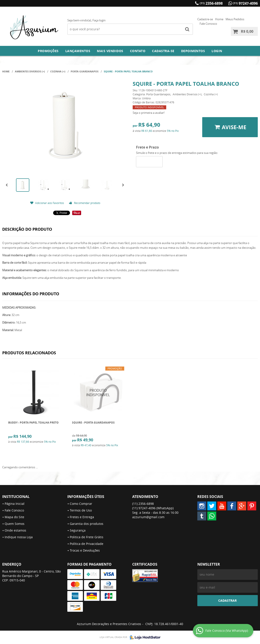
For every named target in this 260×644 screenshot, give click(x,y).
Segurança (78, 530)
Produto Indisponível (98, 393)
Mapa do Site (14, 517)
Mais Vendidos (110, 51)
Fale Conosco (208, 24)
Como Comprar (81, 504)
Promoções (48, 51)
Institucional (16, 497)
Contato (138, 51)
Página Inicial (15, 504)
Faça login (99, 20)
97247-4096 (245, 3)
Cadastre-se (205, 19)
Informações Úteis (86, 497)
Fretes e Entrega (82, 517)
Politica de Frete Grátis (87, 537)
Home (219, 19)
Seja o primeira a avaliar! (149, 113)
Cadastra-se (163, 51)
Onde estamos (15, 530)
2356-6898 (211, 3)
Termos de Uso (81, 510)
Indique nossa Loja (19, 537)
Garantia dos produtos (87, 524)
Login (217, 51)
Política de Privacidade (87, 544)
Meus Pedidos (235, 19)
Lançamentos (78, 51)
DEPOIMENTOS (193, 51)
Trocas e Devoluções (85, 550)
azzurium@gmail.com (148, 517)
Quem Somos (15, 524)
